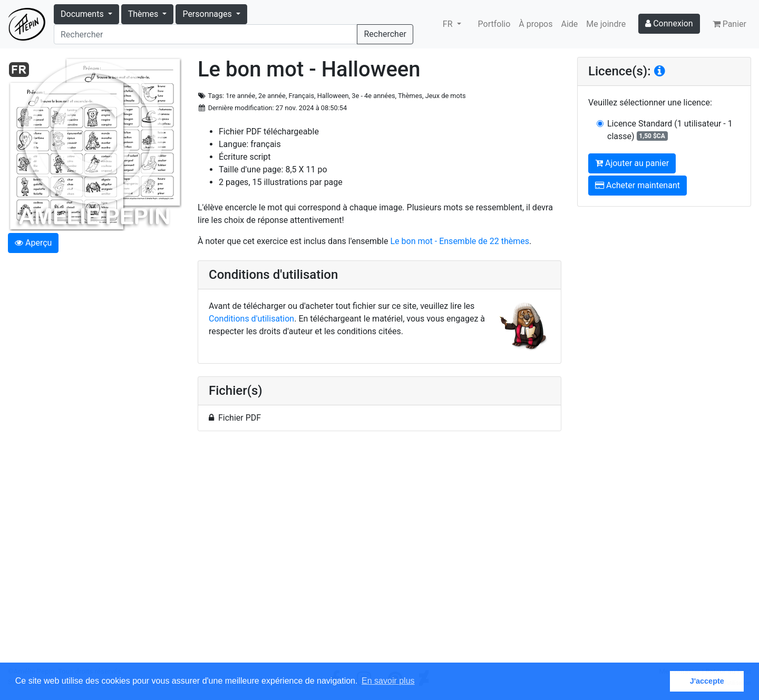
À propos (536, 24)
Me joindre (606, 24)
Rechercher (385, 34)
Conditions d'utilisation (251, 319)
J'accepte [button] (707, 681)
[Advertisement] (379, 553)
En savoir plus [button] (388, 681)
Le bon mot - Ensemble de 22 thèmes (460, 241)
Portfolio (494, 24)
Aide (570, 24)
